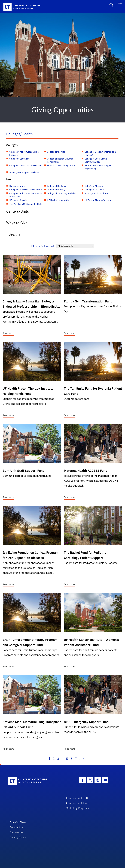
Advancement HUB (77, 798)
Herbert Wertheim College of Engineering (98, 167)
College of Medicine (94, 186)
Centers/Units (18, 211)
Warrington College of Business (24, 172)
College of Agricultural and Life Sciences (24, 153)
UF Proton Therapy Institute (98, 200)
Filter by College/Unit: (43, 246)
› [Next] (80, 759)
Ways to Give (17, 223)
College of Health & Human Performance (60, 160)
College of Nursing (56, 190)
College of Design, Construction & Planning (100, 153)
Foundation (16, 827)
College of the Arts (56, 152)
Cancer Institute (17, 186)
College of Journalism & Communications (96, 160)
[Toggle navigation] (120, 5)
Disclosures (16, 832)
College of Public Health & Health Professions (25, 195)
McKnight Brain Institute (96, 193)
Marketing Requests (77, 808)
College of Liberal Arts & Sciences (25, 166)
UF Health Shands (18, 200)
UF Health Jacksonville (58, 200)
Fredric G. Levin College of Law (61, 166)
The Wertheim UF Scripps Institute (26, 204)
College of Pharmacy (95, 190)
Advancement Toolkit (78, 803)
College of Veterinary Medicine (62, 193)
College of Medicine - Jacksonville (26, 190)
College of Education (19, 159)
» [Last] (84, 759)
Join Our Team (18, 822)
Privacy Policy (18, 837)
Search (14, 234)
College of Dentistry (57, 186)
